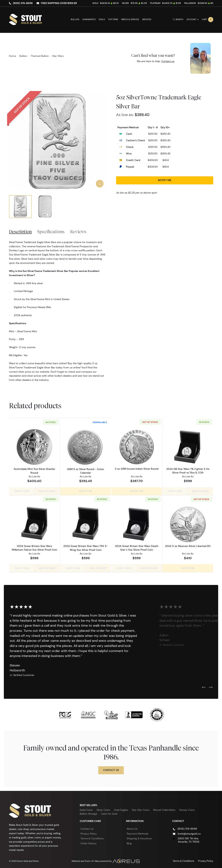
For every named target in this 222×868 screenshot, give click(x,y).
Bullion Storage (88, 813)
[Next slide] (211, 686)
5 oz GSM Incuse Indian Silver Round (137, 469)
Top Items (113, 19)
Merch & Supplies (130, 19)
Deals (102, 19)
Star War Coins (141, 809)
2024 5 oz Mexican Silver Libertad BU (188, 546)
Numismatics (89, 19)
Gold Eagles (121, 809)
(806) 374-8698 (23, 3)
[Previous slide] (204, 686)
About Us (132, 828)
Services (147, 19)
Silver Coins (103, 809)
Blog (129, 842)
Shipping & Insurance (139, 837)
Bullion (75, 19)
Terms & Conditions (92, 837)
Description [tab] (20, 232)
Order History (89, 842)
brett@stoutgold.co (189, 833)
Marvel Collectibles (164, 809)
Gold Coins (86, 809)
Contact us (168, 61)
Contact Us (111, 769)
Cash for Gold (109, 813)
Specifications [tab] (51, 232)
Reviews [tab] (78, 232)
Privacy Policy (89, 833)
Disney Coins (187, 809)
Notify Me (165, 180)
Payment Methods (138, 833)
